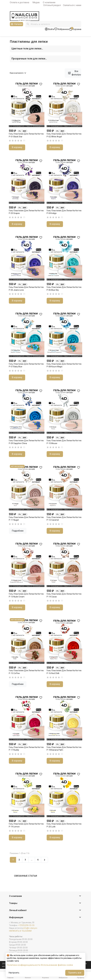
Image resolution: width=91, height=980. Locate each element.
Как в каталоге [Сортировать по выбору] (18, 73)
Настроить (14, 973)
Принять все (75, 973)
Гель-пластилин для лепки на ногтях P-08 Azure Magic (64, 365)
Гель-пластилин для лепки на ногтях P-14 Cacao (64, 595)
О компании (49, 2)
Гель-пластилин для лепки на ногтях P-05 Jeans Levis (26, 289)
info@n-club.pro (30, 928)
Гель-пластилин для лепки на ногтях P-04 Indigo (64, 212)
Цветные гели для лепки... (27, 48)
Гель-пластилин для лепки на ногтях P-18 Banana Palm (64, 749)
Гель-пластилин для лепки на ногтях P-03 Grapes (26, 212)
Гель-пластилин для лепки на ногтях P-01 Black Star (26, 135)
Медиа (36, 2)
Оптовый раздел (52, 5)
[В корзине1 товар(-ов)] (75, 29)
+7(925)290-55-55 (26, 925)
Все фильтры (74, 73)
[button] (46, 896)
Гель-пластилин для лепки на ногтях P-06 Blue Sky (64, 289)
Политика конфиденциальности (23, 965)
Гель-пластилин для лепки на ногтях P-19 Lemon (26, 825)
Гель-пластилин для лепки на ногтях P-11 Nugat (26, 519)
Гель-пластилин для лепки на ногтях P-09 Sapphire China (26, 442)
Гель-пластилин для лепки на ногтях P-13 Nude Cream (26, 595)
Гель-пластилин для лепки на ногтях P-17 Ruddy (26, 749)
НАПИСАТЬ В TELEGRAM (20, 931)
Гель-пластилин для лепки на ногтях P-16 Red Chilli (64, 672)
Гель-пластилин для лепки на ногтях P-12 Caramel (64, 519)
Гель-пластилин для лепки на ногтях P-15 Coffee (26, 672)
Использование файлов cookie (57, 965)
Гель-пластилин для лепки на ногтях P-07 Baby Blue (26, 365)
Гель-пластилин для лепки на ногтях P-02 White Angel (64, 135)
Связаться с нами (72, 5)
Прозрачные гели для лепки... (29, 59)
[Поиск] (53, 24)
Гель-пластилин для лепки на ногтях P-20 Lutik (64, 825)
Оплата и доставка (19, 2)
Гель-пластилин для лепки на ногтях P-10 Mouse (64, 442)
